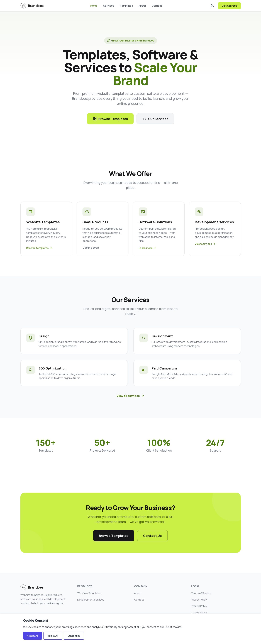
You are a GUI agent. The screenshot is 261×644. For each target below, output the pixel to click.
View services (205, 244)
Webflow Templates (89, 593)
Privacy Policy (199, 600)
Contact (157, 6)
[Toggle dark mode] (212, 6)
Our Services (155, 119)
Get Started (229, 6)
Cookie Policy (199, 612)
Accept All (33, 636)
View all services (130, 396)
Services (109, 6)
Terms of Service (201, 593)
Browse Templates (110, 119)
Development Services (91, 600)
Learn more (147, 248)
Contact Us (152, 536)
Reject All (53, 636)
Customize (74, 636)
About (142, 6)
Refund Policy (199, 606)
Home (94, 6)
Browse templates (39, 248)
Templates (126, 6)
